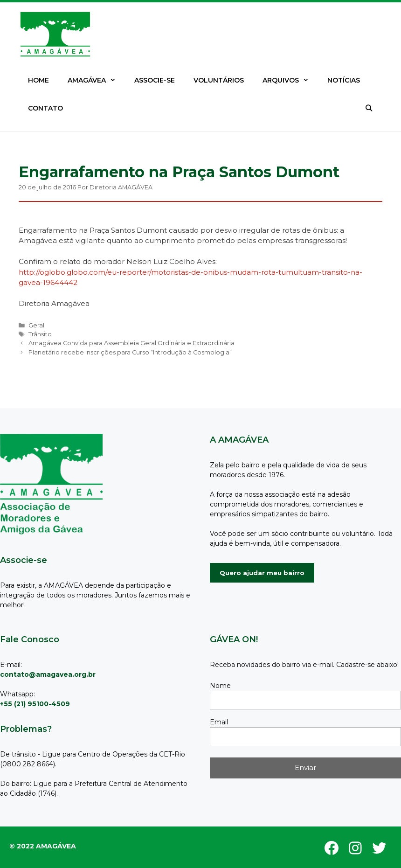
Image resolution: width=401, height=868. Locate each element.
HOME (38, 80)
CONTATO (45, 108)
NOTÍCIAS (344, 80)
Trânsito (40, 334)
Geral (36, 325)
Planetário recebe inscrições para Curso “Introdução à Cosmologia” (130, 352)
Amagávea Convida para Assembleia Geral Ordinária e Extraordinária (131, 343)
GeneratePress (48, 841)
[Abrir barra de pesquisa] (369, 108)
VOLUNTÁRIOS (219, 80)
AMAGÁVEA (96, 80)
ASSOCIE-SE (155, 80)
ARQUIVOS (290, 80)
